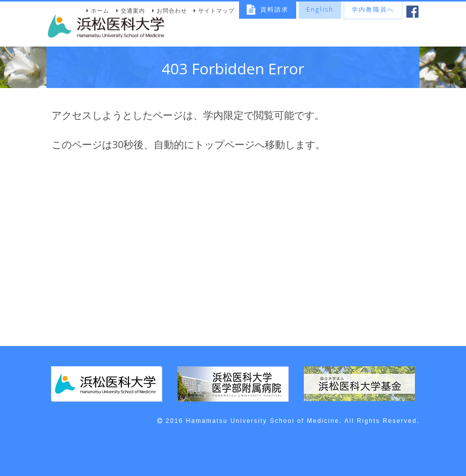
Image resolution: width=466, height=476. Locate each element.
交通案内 (133, 10)
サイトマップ (216, 10)
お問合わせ (172, 10)
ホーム (100, 10)
